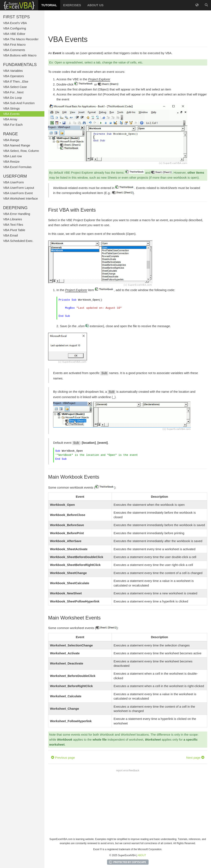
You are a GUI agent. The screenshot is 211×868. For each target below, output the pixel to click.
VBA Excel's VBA (15, 23)
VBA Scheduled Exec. (18, 241)
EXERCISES (72, 5)
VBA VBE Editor (14, 34)
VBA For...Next (13, 92)
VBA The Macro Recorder (21, 39)
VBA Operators (13, 76)
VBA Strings (11, 108)
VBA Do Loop (12, 98)
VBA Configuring (15, 28)
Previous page (63, 758)
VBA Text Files (13, 225)
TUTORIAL (49, 5)
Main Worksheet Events (74, 618)
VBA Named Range (17, 145)
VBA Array (10, 119)
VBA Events (11, 114)
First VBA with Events (72, 210)
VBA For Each (13, 125)
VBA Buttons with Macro (20, 55)
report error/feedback (128, 770)
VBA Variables (13, 71)
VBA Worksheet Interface (20, 198)
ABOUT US (95, 5)
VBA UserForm (13, 182)
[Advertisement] (128, 23)
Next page (195, 758)
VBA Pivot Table (14, 230)
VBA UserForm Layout (19, 188)
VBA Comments (14, 50)
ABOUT (142, 855)
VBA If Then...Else (16, 81)
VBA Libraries (13, 219)
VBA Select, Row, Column (21, 151)
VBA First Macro (14, 44)
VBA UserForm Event (18, 193)
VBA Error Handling (17, 214)
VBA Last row (12, 156)
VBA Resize (11, 162)
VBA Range (11, 140)
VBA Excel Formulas (17, 167)
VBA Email (10, 235)
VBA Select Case (15, 87)
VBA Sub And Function (19, 103)
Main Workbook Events (74, 477)
